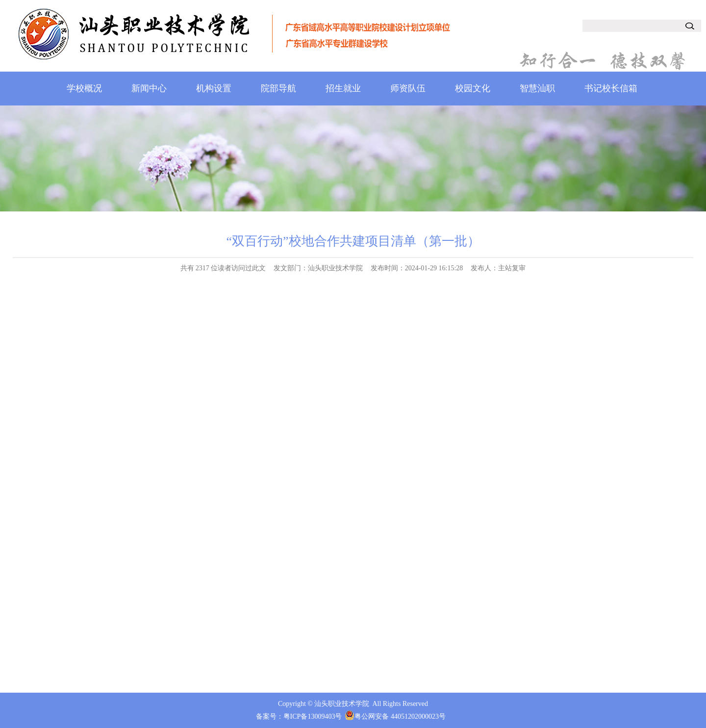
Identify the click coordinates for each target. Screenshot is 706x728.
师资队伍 (408, 88)
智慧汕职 (537, 88)
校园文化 (473, 88)
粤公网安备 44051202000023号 (400, 716)
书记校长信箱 (611, 88)
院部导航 (278, 88)
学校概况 (84, 88)
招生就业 (343, 88)
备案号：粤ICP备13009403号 (299, 716)
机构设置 (214, 88)
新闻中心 (149, 88)
